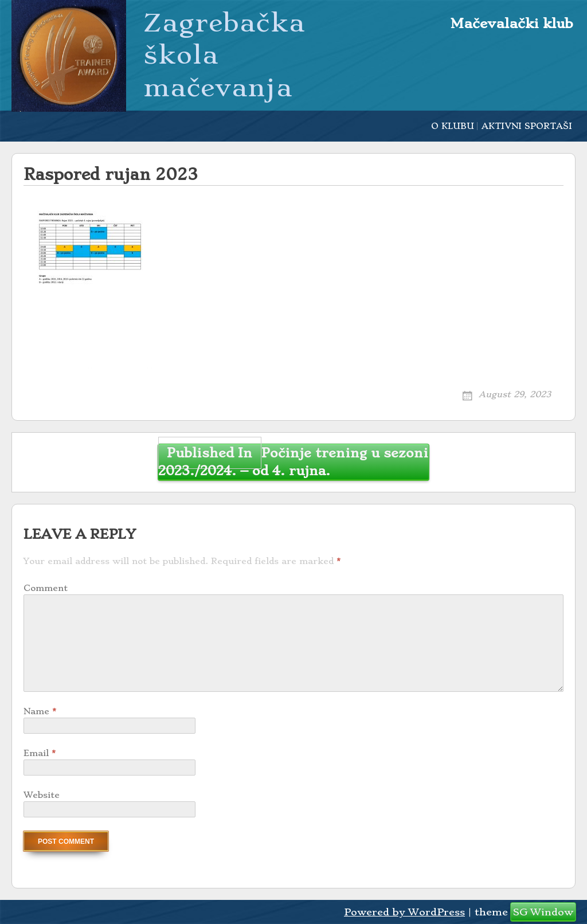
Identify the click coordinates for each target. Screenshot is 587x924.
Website (42, 795)
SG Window (543, 912)
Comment (46, 588)
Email (40, 753)
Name (40, 711)
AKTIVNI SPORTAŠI (527, 126)
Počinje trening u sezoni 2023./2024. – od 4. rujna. (293, 461)
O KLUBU (453, 126)
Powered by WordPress (404, 912)
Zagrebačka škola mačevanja (224, 55)
